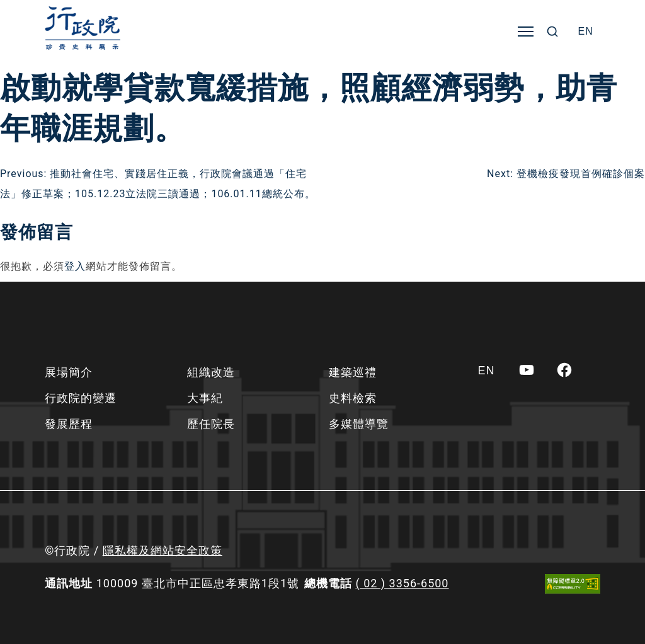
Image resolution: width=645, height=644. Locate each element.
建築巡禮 (353, 372)
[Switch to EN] (586, 32)
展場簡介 (69, 372)
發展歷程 (69, 424)
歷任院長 (211, 424)
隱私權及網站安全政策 (163, 550)
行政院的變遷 (81, 398)
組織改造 (211, 372)
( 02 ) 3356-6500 (402, 583)
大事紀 (205, 398)
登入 (75, 266)
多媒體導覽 (359, 424)
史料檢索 (353, 398)
